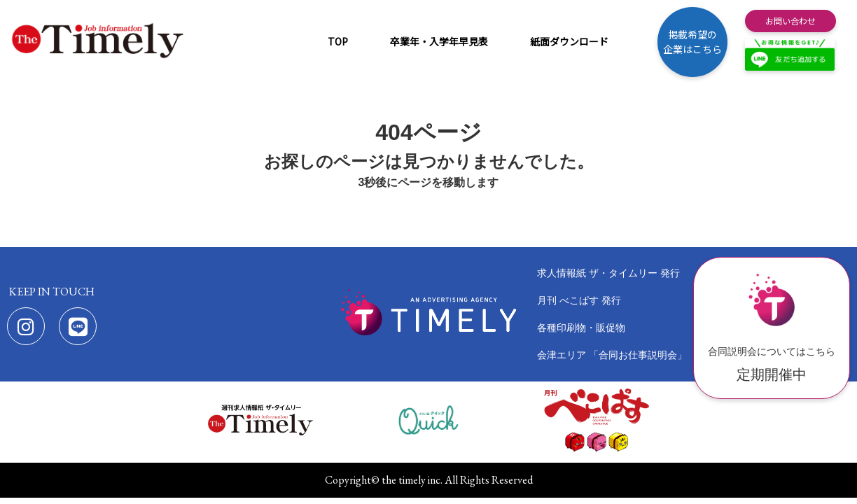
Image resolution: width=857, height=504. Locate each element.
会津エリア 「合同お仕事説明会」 (612, 355)
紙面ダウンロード (569, 41)
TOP (338, 41)
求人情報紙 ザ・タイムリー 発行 (608, 273)
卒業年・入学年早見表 (439, 41)
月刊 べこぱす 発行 (579, 300)
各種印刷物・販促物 (581, 328)
